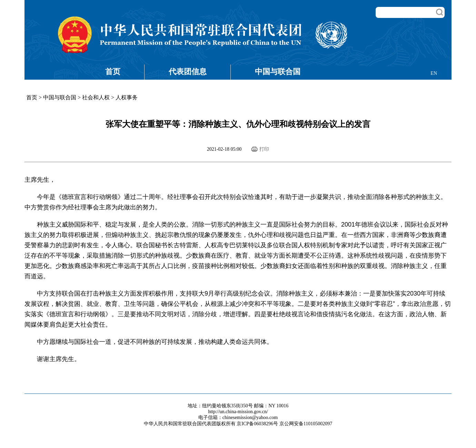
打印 (264, 149)
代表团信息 (188, 72)
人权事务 (127, 97)
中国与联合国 (278, 72)
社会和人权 (96, 97)
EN (434, 73)
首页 (113, 72)
